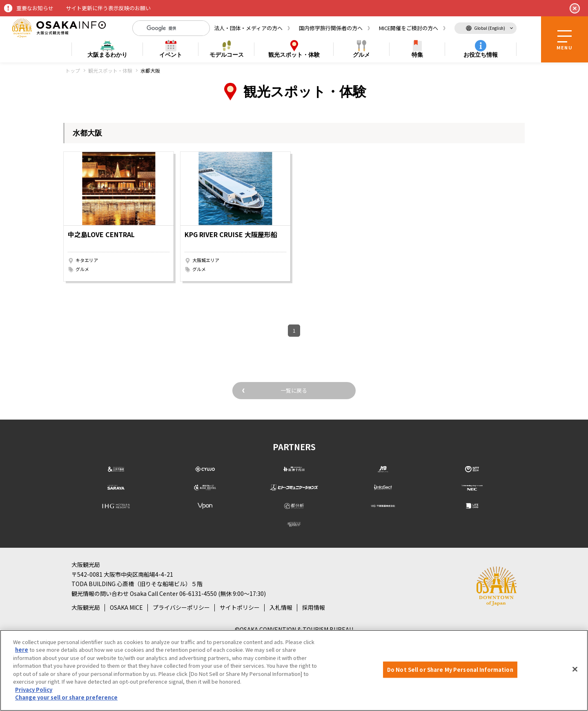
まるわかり (107, 55)
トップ (73, 70)
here (22, 650)
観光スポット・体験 (110, 70)
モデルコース (227, 55)
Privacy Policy (34, 690)
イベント (171, 55)
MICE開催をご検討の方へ (409, 28)
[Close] (575, 669)
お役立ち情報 (481, 55)
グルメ (361, 55)
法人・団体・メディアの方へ (248, 28)
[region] (294, 670)
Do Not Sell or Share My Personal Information (450, 670)
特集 (417, 55)
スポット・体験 (294, 55)
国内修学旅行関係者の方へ (331, 28)
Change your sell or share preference (66, 697)
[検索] (165, 28)
